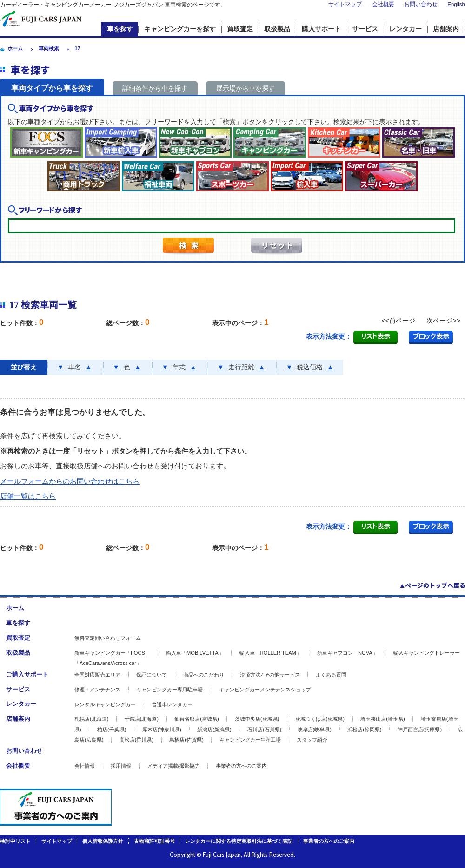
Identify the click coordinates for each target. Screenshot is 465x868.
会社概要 (383, 4)
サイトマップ (345, 4)
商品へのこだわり (204, 675)
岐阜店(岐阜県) (315, 730)
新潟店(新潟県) (214, 730)
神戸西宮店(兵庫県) (420, 730)
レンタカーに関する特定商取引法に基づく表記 (239, 841)
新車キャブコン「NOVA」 (347, 653)
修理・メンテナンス (97, 690)
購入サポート (321, 29)
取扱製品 (277, 29)
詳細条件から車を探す (155, 88)
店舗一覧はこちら (28, 496)
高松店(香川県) (136, 740)
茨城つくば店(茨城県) (320, 719)
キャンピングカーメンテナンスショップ (265, 690)
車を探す (120, 29)
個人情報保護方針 (103, 841)
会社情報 (85, 766)
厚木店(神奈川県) (162, 730)
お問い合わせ (421, 4)
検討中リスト (15, 841)
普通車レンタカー (172, 704)
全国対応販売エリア (97, 675)
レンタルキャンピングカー (105, 704)
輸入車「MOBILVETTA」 (195, 653)
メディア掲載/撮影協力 (174, 766)
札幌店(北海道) (91, 719)
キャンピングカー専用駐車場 (169, 690)
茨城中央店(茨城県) (257, 719)
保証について (152, 675)
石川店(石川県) (264, 730)
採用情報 (121, 766)
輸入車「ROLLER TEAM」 (270, 653)
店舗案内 (446, 29)
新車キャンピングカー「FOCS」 (112, 653)
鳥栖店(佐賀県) (186, 740)
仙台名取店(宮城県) (196, 719)
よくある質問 (331, 675)
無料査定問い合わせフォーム (108, 638)
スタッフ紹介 (312, 740)
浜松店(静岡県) (364, 730)
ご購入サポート (27, 674)
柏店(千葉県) (112, 730)
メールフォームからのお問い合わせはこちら (70, 481)
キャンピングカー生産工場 (250, 740)
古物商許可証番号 (154, 841)
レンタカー (405, 29)
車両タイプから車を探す (52, 88)
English (456, 4)
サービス (365, 29)
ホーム (15, 608)
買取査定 (240, 29)
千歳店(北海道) (142, 719)
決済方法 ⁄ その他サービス (270, 675)
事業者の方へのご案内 (241, 766)
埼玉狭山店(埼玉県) (382, 719)
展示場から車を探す (246, 88)
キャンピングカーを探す (180, 29)
